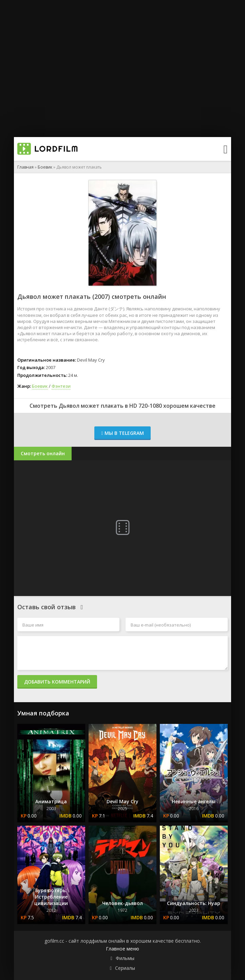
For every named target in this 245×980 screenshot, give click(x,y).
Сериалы (125, 968)
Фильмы (125, 958)
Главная (25, 167)
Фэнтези (61, 386)
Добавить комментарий (57, 682)
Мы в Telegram (122, 433)
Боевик (45, 167)
